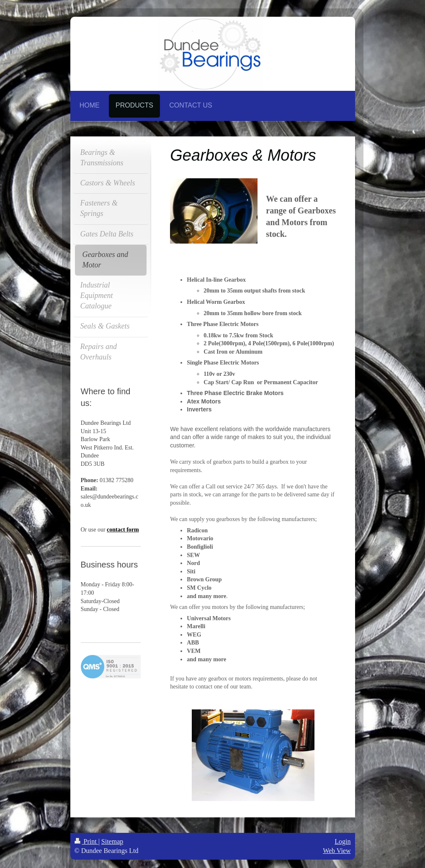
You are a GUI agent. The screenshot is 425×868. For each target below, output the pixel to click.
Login (343, 841)
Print (86, 841)
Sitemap (112, 841)
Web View (337, 851)
